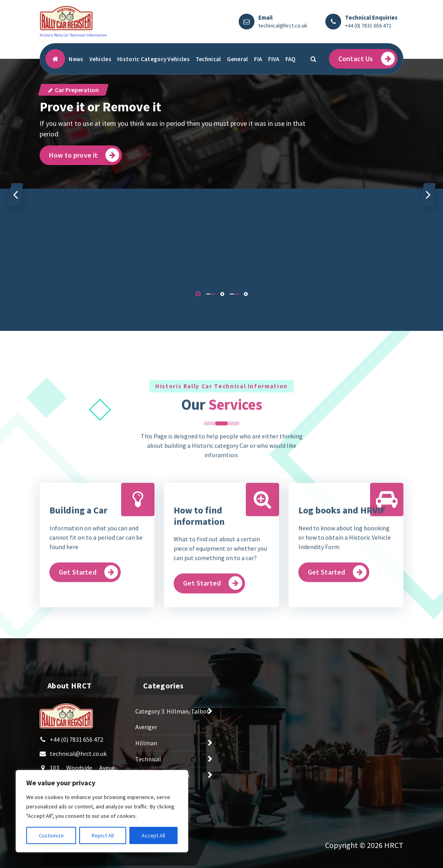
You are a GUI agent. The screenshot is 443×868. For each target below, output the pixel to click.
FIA (258, 59)
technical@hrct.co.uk (283, 25)
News (76, 59)
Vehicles (100, 59)
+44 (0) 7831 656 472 (368, 25)
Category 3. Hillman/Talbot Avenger (172, 723)
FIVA (274, 59)
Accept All (153, 835)
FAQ (290, 59)
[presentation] (15, 195)
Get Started (88, 630)
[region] (102, 811)
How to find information (199, 574)
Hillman (146, 747)
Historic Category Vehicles (153, 59)
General (238, 59)
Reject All (103, 835)
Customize (51, 835)
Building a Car (78, 568)
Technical (208, 59)
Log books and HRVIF (342, 568)
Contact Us (367, 59)
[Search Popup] (313, 59)
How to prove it (84, 155)
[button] (198, 294)
